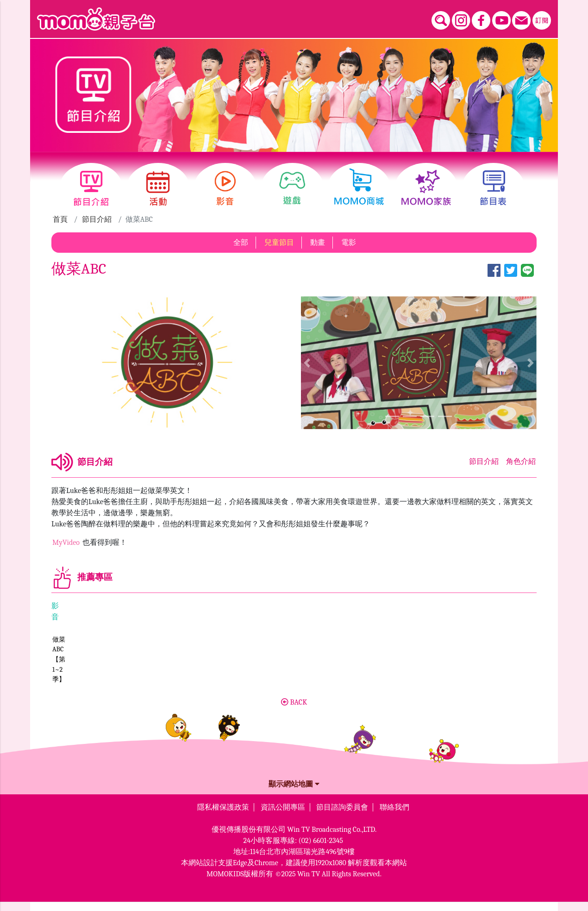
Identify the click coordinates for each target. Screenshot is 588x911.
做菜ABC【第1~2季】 (83, 689)
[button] (307, 362)
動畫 (318, 243)
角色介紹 (521, 462)
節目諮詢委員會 (342, 816)
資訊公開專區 (283, 816)
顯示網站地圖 (294, 793)
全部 (241, 243)
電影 (349, 243)
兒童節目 (279, 243)
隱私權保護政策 (223, 816)
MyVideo (67, 543)
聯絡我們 (394, 816)
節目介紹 (97, 219)
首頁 (60, 219)
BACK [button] (294, 711)
